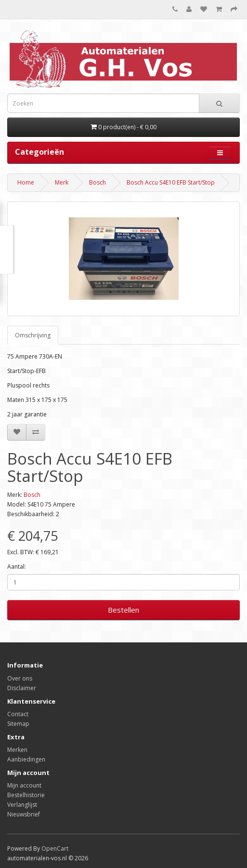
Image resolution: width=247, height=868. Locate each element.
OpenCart (55, 848)
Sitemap (18, 724)
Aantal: (17, 567)
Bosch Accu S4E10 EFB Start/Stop (171, 182)
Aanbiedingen (26, 759)
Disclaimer (22, 688)
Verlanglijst (22, 805)
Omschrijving (33, 335)
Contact (18, 714)
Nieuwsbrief (24, 814)
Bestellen (123, 610)
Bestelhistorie (26, 795)
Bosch (97, 182)
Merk (62, 182)
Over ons (20, 678)
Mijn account (24, 785)
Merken (17, 750)
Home (26, 182)
